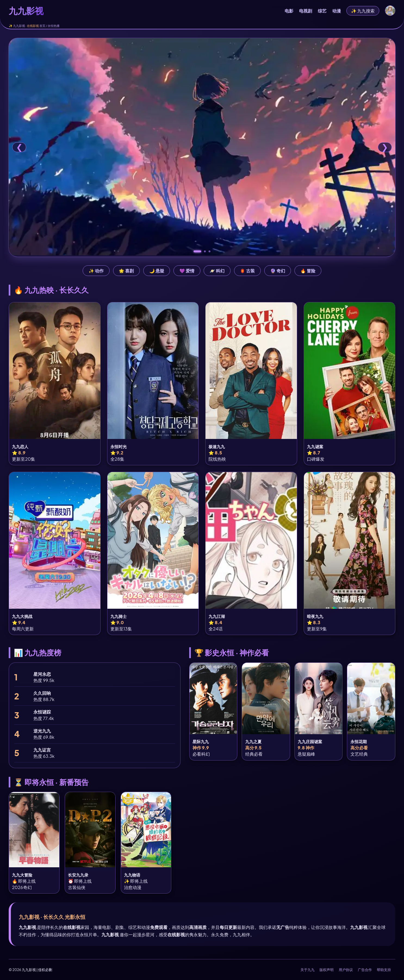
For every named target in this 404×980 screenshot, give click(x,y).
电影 (289, 11)
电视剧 (306, 11)
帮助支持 (384, 970)
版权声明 (327, 970)
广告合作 (365, 970)
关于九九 (307, 970)
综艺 (322, 11)
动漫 (337, 11)
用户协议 (346, 970)
